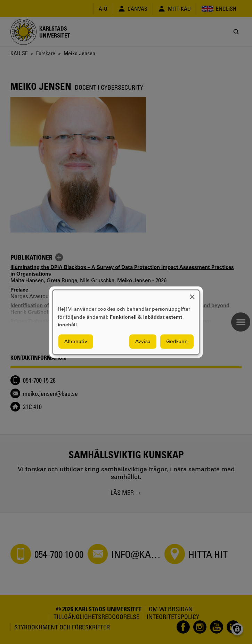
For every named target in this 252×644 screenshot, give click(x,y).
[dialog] (126, 322)
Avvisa (143, 341)
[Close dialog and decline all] (192, 294)
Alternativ (76, 341)
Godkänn (177, 341)
